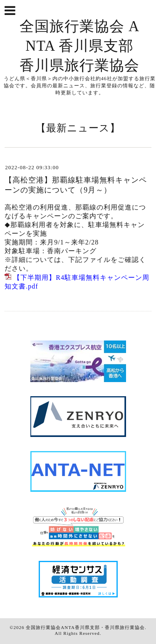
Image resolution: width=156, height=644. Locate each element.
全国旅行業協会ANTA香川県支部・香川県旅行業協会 (85, 627)
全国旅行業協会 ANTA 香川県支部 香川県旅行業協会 (79, 46)
